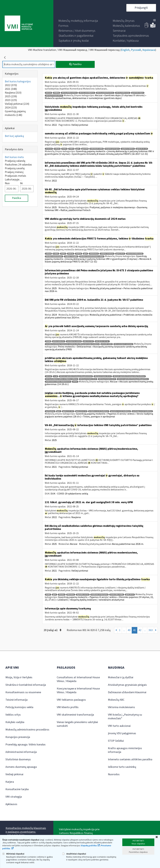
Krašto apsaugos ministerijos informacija (125, 750)
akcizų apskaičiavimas (105, 93)
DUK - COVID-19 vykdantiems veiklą (69, 494)
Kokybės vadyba (15, 722)
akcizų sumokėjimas (87, 93)
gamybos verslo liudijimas (120, 411)
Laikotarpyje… (13, 180)
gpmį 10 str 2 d (81, 411)
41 (134, 630)
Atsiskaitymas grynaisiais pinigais (127, 685)
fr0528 (48, 341)
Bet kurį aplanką (14, 136)
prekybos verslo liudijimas (99, 411)
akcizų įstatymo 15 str (103, 376)
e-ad (56, 376)
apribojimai (50, 411)
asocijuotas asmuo (74, 341)
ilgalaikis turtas (83, 595)
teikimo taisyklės (71, 256)
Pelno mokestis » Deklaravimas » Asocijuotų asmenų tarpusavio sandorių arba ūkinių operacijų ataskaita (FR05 (96, 348)
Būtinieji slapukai (13, 854)
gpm (78, 149)
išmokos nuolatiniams (54, 256)
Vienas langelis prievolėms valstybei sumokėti (77, 724)
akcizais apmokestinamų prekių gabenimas (76, 376)
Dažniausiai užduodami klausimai (127, 692)
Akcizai (74, 544)
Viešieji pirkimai (17, 104)
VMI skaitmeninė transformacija (75, 715)
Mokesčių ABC (116, 700)
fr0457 (48, 595)
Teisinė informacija (16, 700)
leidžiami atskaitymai (99, 595)
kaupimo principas (112, 149)
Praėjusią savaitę (15, 168)
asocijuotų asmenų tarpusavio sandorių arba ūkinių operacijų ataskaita (72, 344)
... (124, 630)
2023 (11, 100)
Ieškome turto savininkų (122, 767)
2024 (11, 108)
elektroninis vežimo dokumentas (58, 382)
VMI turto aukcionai (119, 726)
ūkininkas (71, 595)
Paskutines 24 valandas (18, 165)
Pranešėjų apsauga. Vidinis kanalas (26, 745)
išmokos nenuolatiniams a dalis (92, 256)
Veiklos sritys (13, 715)
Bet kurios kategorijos (18, 82)
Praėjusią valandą (15, 161)
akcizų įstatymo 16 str (107, 379)
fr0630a (56, 93)
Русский (136, 50)
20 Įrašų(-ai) (52, 630)
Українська (149, 50)
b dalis (56, 254)
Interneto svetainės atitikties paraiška (130, 759)
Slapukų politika (89, 846)
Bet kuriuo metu (14, 157)
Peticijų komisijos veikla (19, 707)
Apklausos (11, 804)
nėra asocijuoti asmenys (123, 344)
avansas (49, 149)
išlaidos (62, 595)
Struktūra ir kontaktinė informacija (26, 685)
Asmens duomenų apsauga (21, 767)
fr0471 (64, 149)
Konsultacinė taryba (17, 789)
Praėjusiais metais (15, 176)
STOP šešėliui (116, 741)
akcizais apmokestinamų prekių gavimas (133, 379)
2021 (11, 89)
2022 (11, 85)
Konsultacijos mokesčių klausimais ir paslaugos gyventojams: (26, 830)
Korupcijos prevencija (18, 737)
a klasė (48, 254)
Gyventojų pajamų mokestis (15, 113)
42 (140, 630)
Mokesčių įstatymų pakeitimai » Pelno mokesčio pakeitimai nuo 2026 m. (99, 290)
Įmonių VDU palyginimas (122, 733)
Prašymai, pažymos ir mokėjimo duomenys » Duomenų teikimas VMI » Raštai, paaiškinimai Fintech (96, 209)
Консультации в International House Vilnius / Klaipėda (78, 690)
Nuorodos (114, 774)
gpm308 (85, 149)
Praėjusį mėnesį (14, 172)
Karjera (10, 782)
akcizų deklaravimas (69, 93)
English (125, 50)
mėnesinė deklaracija (135, 254)
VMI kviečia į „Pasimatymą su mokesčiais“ (125, 717)
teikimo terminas (107, 254)
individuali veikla (97, 149)
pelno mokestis (59, 341)
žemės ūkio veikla (117, 595)
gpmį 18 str (130, 595)
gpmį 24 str (120, 254)
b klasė (57, 149)
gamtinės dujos (138, 93)
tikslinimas (94, 254)
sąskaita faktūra (128, 149)
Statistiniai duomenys (18, 759)
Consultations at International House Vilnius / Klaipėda (78, 679)
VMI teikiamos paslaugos (71, 700)
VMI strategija (14, 797)
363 (151, 630)
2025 (11, 96)
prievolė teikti (107, 344)
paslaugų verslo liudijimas (142, 411)
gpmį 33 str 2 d (142, 149)
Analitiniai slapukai (74, 854)
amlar (75, 382)
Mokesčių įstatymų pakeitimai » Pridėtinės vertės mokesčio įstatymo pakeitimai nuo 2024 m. (99, 316)
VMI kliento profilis (68, 707)
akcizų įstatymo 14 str (88, 379)
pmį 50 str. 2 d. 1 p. (102, 341)
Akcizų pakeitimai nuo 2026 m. (128, 544)
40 (129, 630)
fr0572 (71, 149)
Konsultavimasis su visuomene (23, 692)
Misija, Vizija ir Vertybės (19, 677)
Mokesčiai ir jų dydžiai (121, 677)
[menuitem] (78, 21)
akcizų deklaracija (123, 93)
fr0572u (79, 254)
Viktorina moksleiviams (121, 707)
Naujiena (13, 93)
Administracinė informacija (21, 752)
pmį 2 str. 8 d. (88, 341)
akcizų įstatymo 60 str (54, 96)
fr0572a (71, 254)
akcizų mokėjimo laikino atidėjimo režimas (62, 379)
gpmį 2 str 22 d (68, 411)
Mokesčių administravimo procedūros (27, 730)
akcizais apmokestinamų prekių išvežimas (129, 376)
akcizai (49, 93)
